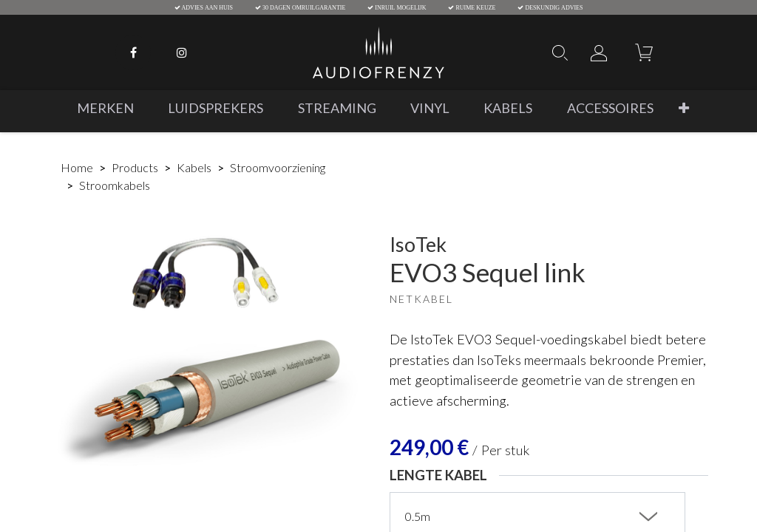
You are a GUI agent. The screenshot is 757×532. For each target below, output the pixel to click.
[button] (684, 108)
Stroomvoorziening (278, 167)
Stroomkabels (115, 185)
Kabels (194, 167)
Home (77, 167)
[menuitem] (105, 108)
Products (135, 167)
